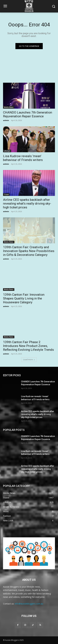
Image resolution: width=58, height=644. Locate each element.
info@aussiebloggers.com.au (29, 604)
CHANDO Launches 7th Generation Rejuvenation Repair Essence (28, 114)
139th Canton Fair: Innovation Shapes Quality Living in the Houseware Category (24, 298)
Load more (29, 360)
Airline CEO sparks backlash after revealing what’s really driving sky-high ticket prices (27, 204)
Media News (9, 107)
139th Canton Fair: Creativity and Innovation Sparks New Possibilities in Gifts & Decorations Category (29, 251)
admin (6, 120)
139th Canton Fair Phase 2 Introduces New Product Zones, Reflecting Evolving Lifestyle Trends (28, 346)
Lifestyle (7, 151)
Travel (6, 195)
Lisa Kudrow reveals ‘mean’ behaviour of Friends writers (23, 158)
